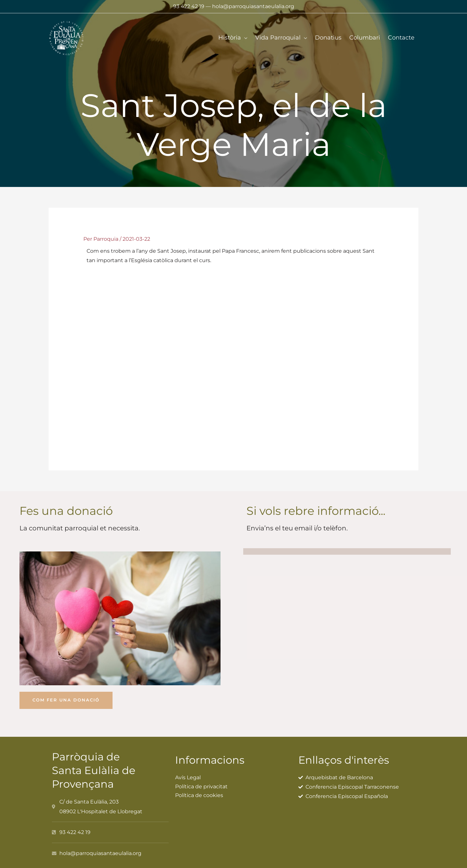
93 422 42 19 (189, 6)
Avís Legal (188, 774)
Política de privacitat (201, 783)
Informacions (213, 756)
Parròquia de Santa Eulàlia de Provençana (97, 767)
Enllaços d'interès (348, 756)
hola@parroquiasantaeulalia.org (253, 6)
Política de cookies (199, 792)
